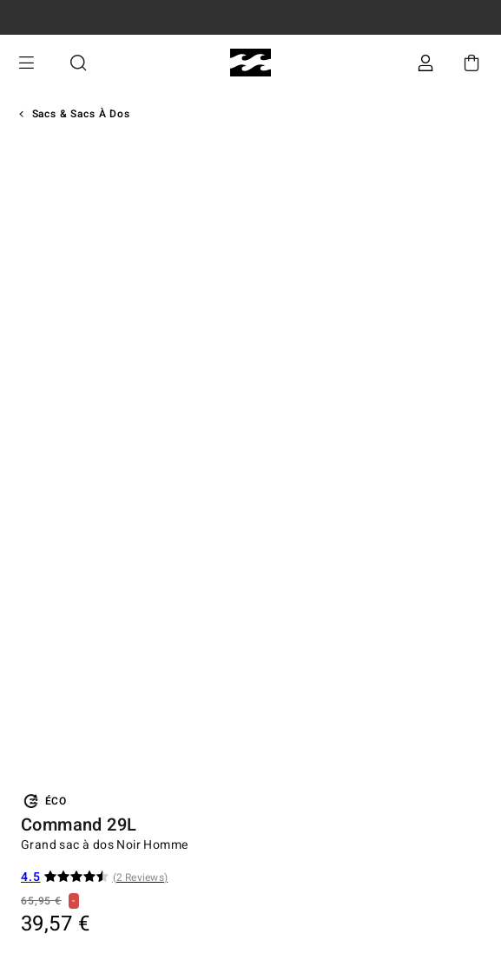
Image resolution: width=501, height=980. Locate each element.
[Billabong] (250, 63)
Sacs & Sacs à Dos (81, 114)
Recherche (78, 63)
